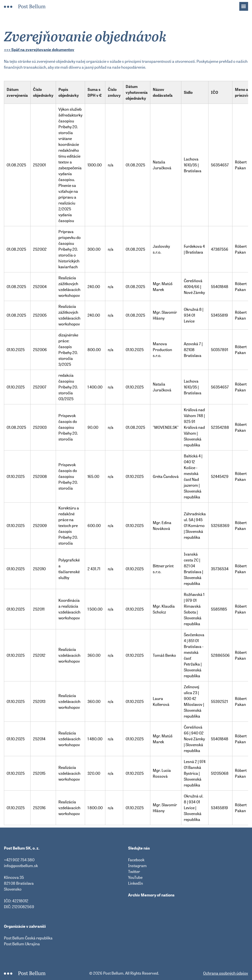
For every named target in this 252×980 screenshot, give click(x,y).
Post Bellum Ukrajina (22, 944)
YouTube (135, 877)
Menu (246, 5)
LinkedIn (136, 883)
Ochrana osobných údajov (226, 973)
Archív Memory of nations (151, 895)
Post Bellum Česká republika (28, 938)
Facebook (136, 860)
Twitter (134, 872)
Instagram (137, 866)
